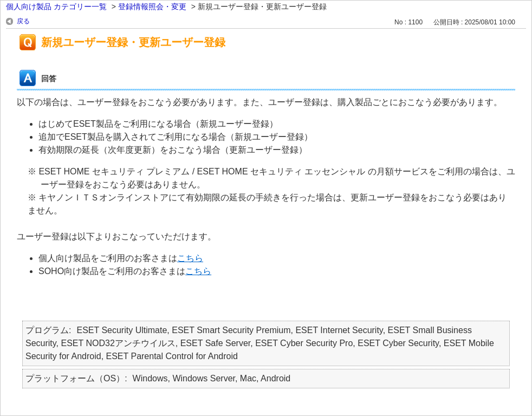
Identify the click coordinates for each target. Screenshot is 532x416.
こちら (190, 258)
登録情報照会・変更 (152, 6)
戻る (23, 21)
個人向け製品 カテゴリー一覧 (56, 6)
